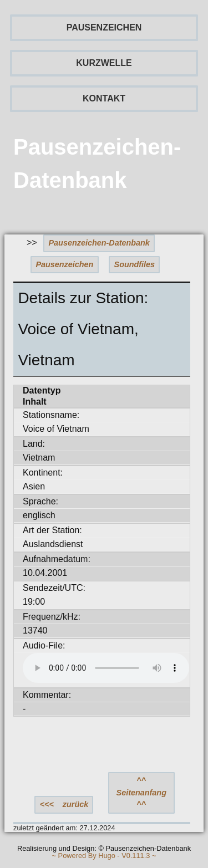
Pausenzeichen (64, 264)
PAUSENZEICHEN (104, 27)
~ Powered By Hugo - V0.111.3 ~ (104, 856)
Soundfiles (135, 264)
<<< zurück (64, 804)
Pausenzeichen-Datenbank (99, 243)
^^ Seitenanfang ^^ (141, 792)
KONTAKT (104, 98)
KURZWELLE (104, 63)
